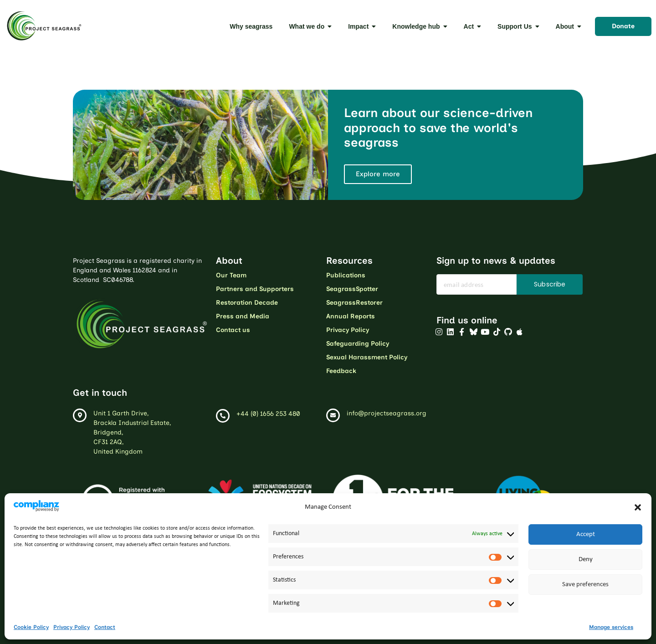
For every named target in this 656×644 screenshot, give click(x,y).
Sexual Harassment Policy (367, 357)
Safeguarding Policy (358, 344)
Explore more (378, 174)
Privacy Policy (72, 627)
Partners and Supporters (255, 289)
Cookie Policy (31, 627)
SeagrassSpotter (352, 289)
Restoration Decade (247, 303)
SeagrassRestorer (354, 303)
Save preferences (585, 585)
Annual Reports (351, 316)
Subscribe (550, 284)
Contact (105, 627)
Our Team (231, 275)
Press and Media (243, 316)
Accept (586, 534)
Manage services (611, 627)
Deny (586, 560)
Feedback (341, 371)
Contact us (233, 330)
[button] (638, 507)
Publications (346, 275)
